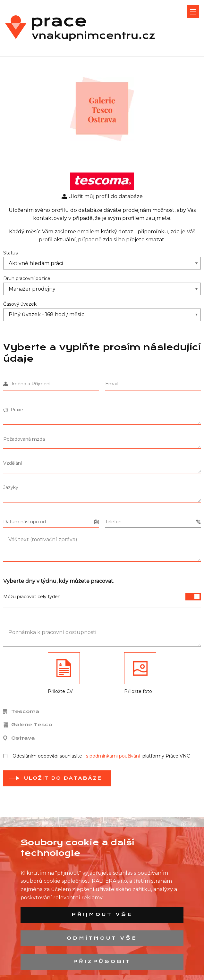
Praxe (13, 410)
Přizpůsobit (102, 961)
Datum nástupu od (51, 522)
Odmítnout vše (102, 938)
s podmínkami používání (113, 756)
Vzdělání (13, 463)
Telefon (153, 522)
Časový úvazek (20, 304)
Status (10, 253)
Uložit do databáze (63, 778)
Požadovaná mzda (24, 439)
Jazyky (11, 487)
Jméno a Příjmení (27, 384)
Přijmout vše (102, 914)
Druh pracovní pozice (27, 278)
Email (111, 384)
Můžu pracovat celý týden (102, 597)
